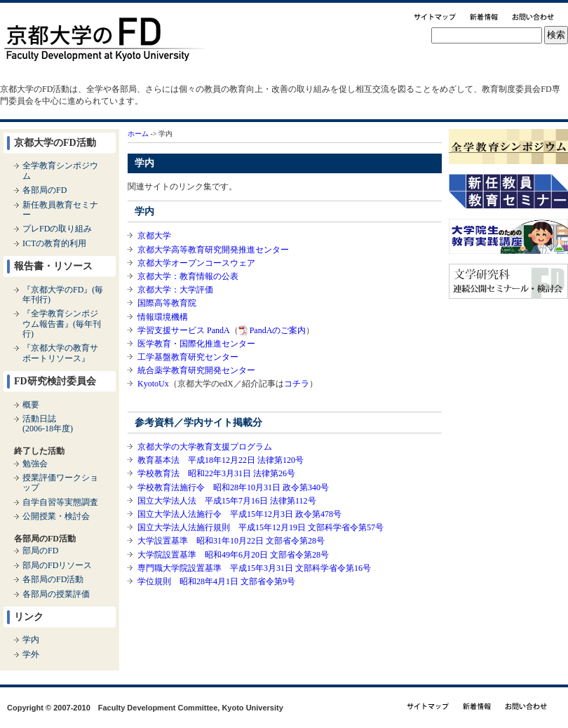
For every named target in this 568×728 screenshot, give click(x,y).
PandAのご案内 (278, 330)
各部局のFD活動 (53, 579)
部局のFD (40, 551)
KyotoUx (153, 384)
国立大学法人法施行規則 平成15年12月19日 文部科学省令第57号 (261, 527)
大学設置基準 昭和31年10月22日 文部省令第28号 (231, 541)
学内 (31, 640)
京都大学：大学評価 (175, 290)
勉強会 (35, 464)
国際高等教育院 (167, 303)
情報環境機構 (163, 317)
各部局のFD (45, 190)
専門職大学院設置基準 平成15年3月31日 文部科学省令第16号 (254, 568)
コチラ (297, 384)
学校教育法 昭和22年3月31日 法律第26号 (216, 473)
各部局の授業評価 (56, 594)
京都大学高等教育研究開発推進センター (213, 250)
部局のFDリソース (57, 565)
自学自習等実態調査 (60, 502)
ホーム (138, 134)
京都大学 (154, 236)
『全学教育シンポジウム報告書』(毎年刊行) (62, 324)
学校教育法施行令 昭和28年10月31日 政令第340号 (233, 487)
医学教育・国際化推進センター (196, 344)
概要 (31, 405)
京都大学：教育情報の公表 (188, 276)
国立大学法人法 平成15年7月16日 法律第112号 (227, 501)
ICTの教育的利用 (54, 243)
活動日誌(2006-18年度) (48, 424)
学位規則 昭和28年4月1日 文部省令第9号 (216, 581)
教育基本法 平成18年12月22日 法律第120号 (221, 460)
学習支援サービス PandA (184, 330)
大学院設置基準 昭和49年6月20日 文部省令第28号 (233, 555)
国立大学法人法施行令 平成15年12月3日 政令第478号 (239, 514)
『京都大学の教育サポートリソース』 (60, 353)
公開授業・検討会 (56, 516)
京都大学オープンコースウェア (196, 263)
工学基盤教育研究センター (188, 357)
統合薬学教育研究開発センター (196, 370)
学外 (31, 654)
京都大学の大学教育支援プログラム (205, 447)
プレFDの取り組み (57, 229)
